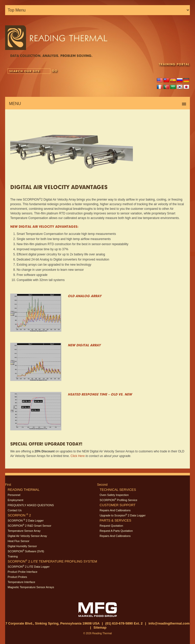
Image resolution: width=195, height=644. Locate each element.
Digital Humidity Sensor (22, 546)
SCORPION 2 (19, 515)
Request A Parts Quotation (116, 531)
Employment (15, 500)
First (8, 485)
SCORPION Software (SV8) (26, 551)
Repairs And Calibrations (115, 510)
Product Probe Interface (22, 572)
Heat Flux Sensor (19, 541)
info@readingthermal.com (169, 623)
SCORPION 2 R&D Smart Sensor (30, 526)
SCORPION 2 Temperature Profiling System (52, 561)
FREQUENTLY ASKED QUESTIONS (31, 505)
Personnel (14, 495)
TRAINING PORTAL (174, 64)
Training (13, 556)
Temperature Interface (21, 582)
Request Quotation (111, 526)
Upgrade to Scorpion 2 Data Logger (123, 515)
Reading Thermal (24, 490)
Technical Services (118, 490)
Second (102, 485)
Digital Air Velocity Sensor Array (27, 536)
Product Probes (17, 577)
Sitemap (100, 627)
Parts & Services (116, 520)
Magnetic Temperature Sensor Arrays (31, 587)
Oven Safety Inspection (114, 495)
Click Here (78, 456)
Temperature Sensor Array (24, 531)
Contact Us (15, 510)
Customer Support (118, 505)
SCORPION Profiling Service (118, 500)
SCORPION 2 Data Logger (26, 521)
